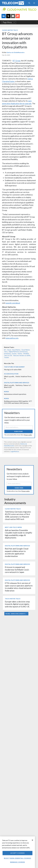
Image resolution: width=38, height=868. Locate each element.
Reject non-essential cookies (17, 858)
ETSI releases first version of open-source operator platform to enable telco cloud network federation (19, 587)
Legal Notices (15, 451)
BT (5, 350)
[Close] (32, 840)
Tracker (6, 357)
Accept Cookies (18, 853)
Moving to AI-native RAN (13, 370)
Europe (14, 354)
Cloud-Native (16, 350)
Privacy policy (28, 435)
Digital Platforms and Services (18, 352)
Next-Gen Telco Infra (13, 527)
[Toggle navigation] (34, 3)
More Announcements (16, 614)
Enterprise (7, 354)
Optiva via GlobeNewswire (15, 52)
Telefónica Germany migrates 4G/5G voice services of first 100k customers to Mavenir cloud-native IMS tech (18, 515)
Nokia (6, 392)
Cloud (9, 350)
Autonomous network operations (15, 394)
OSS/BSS (26, 354)
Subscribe (18, 431)
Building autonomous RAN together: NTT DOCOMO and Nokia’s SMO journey (18, 402)
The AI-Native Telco (13, 599)
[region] (17, 852)
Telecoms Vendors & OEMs (22, 355)
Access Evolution (11, 374)
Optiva (20, 354)
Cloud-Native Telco (10, 30)
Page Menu (9, 22)
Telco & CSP (8, 355)
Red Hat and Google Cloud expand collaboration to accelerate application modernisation (17, 552)
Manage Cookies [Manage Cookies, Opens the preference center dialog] (18, 862)
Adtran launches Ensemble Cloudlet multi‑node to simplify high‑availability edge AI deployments (19, 534)
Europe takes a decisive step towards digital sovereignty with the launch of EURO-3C (17, 604)
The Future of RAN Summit (14, 367)
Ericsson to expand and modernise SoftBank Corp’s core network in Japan (17, 570)
